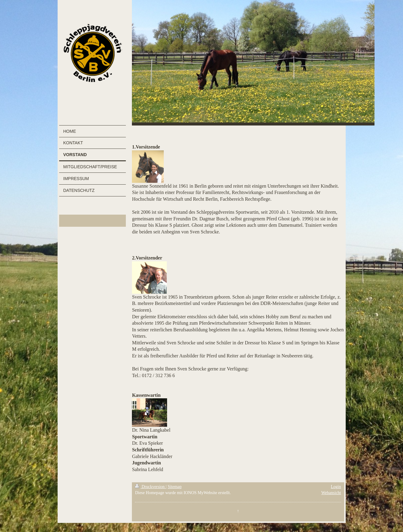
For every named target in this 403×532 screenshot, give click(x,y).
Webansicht (331, 493)
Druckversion (150, 487)
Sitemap (175, 487)
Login (336, 487)
